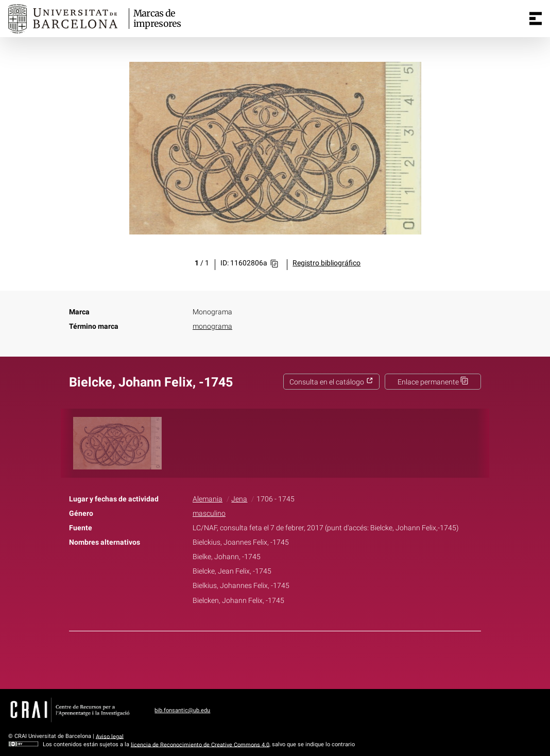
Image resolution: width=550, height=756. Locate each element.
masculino (209, 514)
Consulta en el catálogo (331, 382)
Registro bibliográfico (326, 263)
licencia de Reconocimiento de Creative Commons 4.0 (200, 744)
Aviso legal (110, 736)
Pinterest (293, 658)
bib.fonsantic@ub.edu (182, 710)
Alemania (208, 499)
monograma (212, 326)
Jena (239, 499)
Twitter (269, 658)
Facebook (246, 658)
